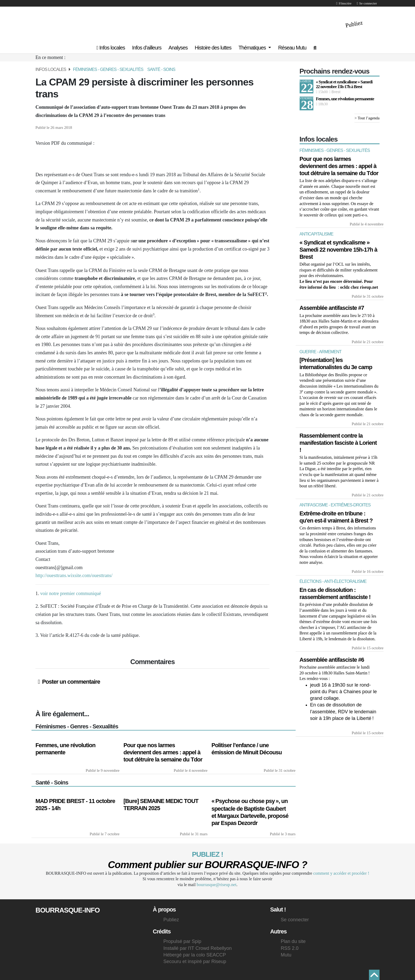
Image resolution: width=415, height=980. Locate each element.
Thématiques (253, 48)
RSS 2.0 (290, 948)
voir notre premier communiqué (71, 593)
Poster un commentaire (69, 682)
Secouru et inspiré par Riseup (195, 961)
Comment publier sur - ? (207, 865)
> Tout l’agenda (367, 118)
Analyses (178, 48)
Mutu (286, 955)
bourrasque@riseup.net (216, 885)
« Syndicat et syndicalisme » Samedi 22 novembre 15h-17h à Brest (344, 84)
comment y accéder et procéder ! (341, 873)
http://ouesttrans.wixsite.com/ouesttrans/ (74, 575)
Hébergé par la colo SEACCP (195, 955)
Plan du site (293, 941)
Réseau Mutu (292, 48)
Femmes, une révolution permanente (345, 99)
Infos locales (111, 48)
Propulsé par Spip (182, 941)
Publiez (354, 24)
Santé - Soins (161, 69)
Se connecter (367, 3)
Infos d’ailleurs (147, 48)
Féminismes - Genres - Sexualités (108, 69)
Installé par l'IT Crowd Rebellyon (198, 948)
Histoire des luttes (213, 48)
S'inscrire (344, 3)
